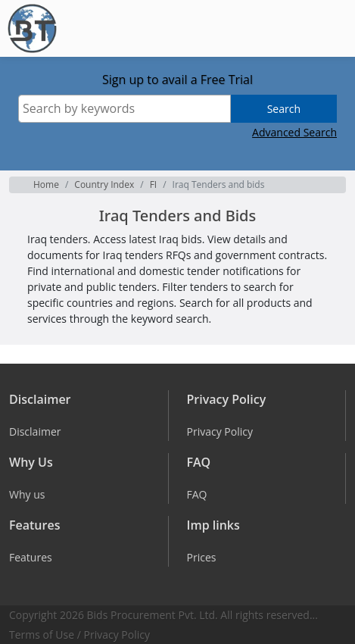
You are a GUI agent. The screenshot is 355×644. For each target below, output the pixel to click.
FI (154, 184)
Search (284, 109)
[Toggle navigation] (332, 29)
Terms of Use (42, 635)
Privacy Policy (117, 635)
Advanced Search (294, 132)
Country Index (104, 184)
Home (46, 184)
